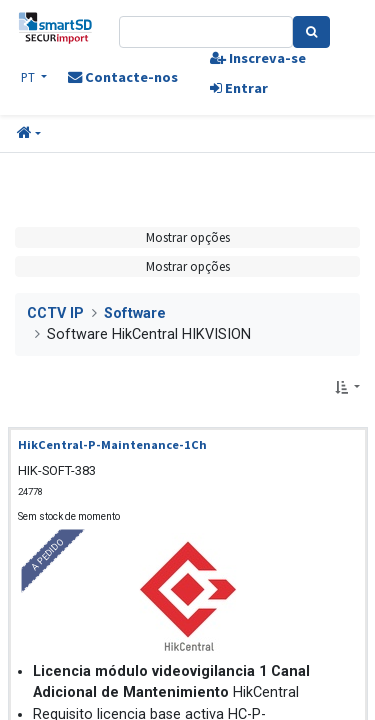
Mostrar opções (188, 237)
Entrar (239, 88)
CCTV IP (55, 313)
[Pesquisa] (311, 32)
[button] (29, 134)
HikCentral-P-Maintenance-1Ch (112, 444)
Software (135, 313)
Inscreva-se (258, 58)
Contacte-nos (123, 77)
